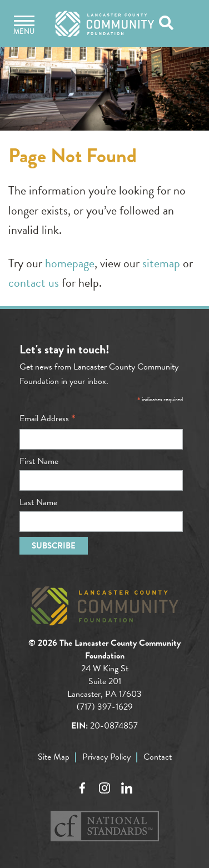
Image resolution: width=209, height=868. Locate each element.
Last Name (38, 502)
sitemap (161, 263)
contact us (34, 283)
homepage (70, 263)
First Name (39, 461)
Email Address (48, 418)
